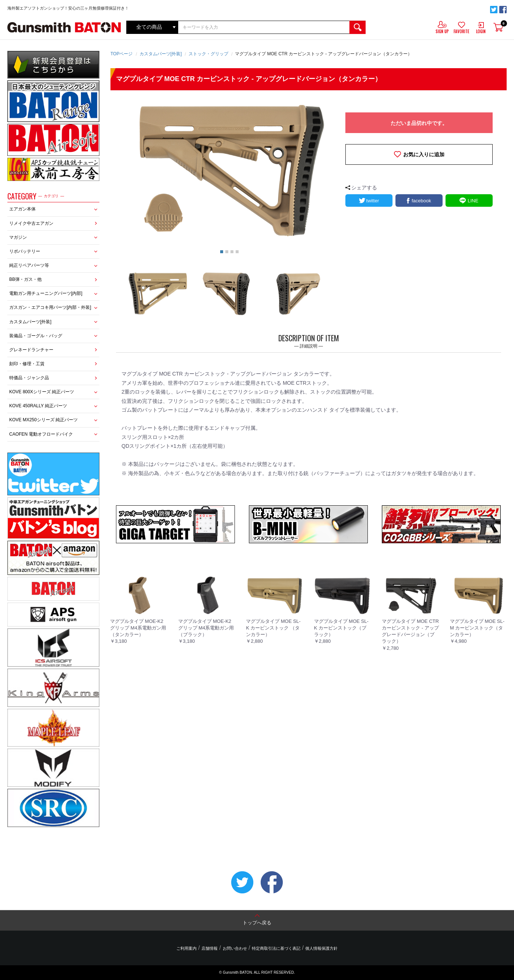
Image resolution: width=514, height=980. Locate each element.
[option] (229, 171)
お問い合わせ (235, 948)
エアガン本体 (22, 209)
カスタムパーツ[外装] (30, 322)
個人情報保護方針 (321, 948)
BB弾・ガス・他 (25, 279)
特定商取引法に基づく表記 (276, 948)
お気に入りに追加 (424, 154)
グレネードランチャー (31, 350)
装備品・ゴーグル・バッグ (36, 336)
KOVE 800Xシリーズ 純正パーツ (42, 392)
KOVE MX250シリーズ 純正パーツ (43, 420)
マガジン (18, 237)
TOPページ (122, 54)
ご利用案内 (187, 948)
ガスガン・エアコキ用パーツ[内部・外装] (50, 307)
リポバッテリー (25, 251)
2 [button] (227, 252)
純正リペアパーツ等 (29, 265)
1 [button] (222, 252)
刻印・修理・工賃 (27, 364)
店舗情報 (210, 948)
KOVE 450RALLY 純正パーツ (38, 406)
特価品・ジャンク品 (29, 378)
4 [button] (237, 252)
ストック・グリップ (208, 54)
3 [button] (232, 252)
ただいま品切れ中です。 (419, 123)
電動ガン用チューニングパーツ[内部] (46, 293)
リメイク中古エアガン (31, 223)
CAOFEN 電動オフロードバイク (41, 434)
